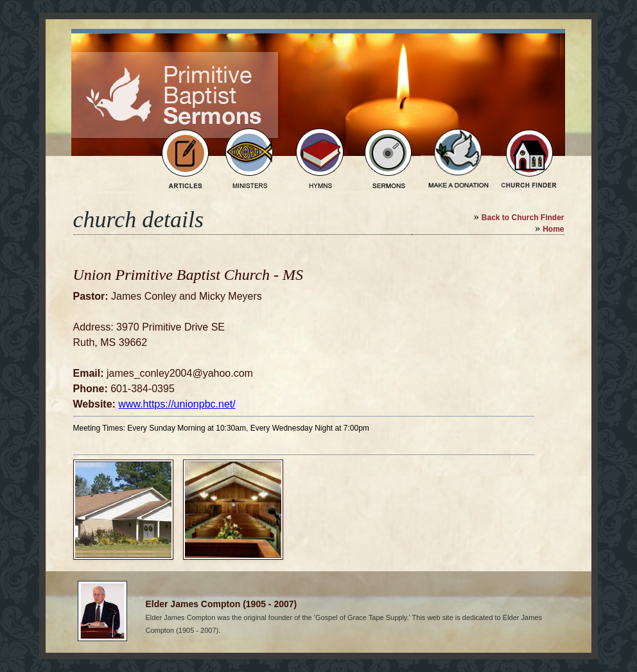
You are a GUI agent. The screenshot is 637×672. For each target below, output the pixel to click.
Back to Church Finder (523, 218)
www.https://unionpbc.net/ (177, 404)
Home (553, 229)
